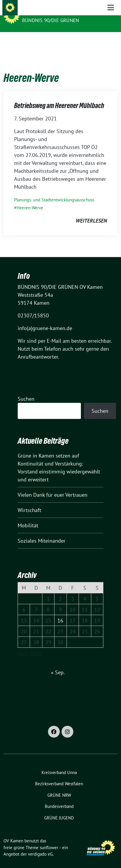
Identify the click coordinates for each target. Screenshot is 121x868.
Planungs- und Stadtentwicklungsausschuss (54, 191)
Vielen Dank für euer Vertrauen (53, 486)
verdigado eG (40, 845)
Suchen (26, 390)
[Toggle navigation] (111, 41)
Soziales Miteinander (42, 532)
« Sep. (58, 663)
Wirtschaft (29, 501)
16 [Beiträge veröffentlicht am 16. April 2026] (60, 611)
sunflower (49, 838)
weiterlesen (91, 212)
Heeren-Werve (30, 199)
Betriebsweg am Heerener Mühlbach (59, 96)
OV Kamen (35, 12)
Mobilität (28, 516)
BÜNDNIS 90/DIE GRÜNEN (50, 20)
